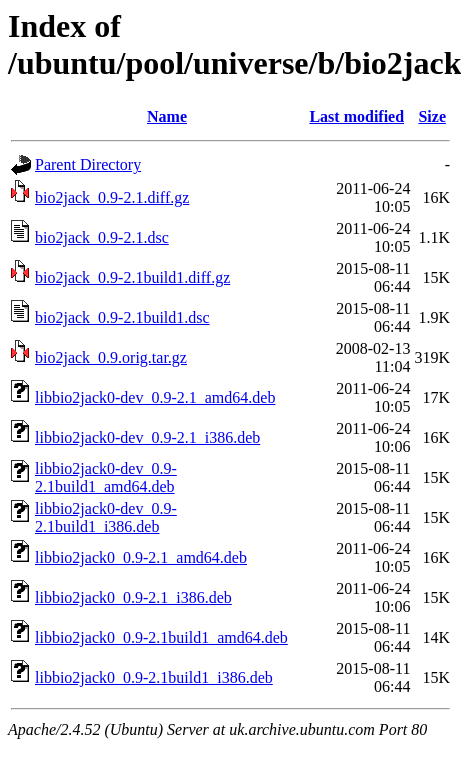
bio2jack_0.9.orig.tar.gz (111, 357)
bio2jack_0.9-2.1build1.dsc (122, 317)
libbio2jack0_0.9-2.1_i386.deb (133, 597)
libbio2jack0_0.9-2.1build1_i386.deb (154, 677)
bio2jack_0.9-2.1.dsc (102, 237)
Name (167, 116)
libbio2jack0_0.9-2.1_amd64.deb (141, 557)
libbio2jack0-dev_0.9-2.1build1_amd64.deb (106, 477)
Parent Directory (88, 164)
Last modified (356, 116)
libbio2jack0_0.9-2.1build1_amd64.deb (161, 637)
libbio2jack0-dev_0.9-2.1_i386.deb (147, 437)
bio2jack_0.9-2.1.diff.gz (112, 197)
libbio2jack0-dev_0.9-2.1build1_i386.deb (106, 517)
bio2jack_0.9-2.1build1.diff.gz (132, 277)
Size (432, 116)
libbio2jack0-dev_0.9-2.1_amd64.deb (155, 397)
